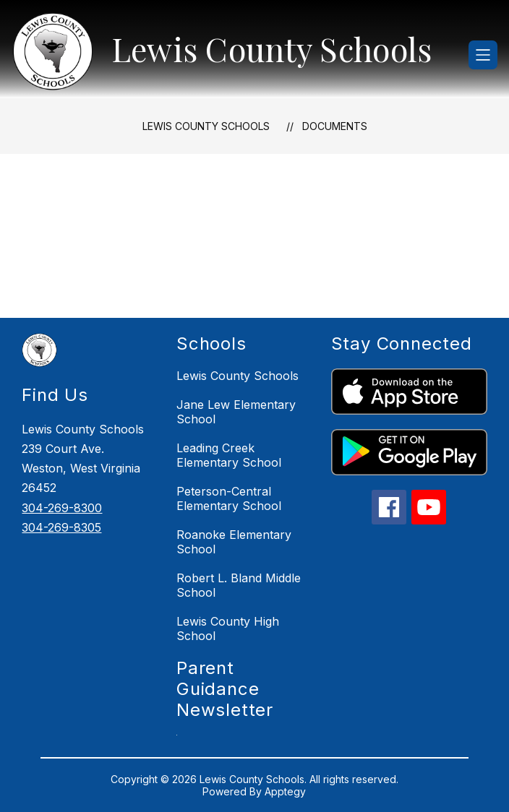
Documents (335, 126)
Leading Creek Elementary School (229, 455)
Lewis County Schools (206, 126)
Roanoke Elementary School (234, 542)
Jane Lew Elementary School (236, 412)
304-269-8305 (61, 527)
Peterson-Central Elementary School (229, 498)
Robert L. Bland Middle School (239, 585)
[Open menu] (483, 55)
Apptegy (285, 791)
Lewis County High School (228, 629)
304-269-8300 (62, 508)
